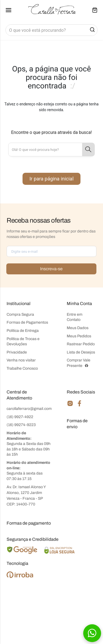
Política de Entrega (23, 331)
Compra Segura (20, 314)
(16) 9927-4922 (20, 417)
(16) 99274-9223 (21, 425)
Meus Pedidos (79, 336)
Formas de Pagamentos (27, 322)
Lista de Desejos (81, 352)
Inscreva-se (51, 269)
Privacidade (17, 352)
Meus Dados (78, 328)
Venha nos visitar (21, 360)
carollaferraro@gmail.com (29, 409)
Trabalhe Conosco (22, 368)
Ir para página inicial (51, 179)
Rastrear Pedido (81, 344)
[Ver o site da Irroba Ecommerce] (20, 577)
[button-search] (92, 30)
